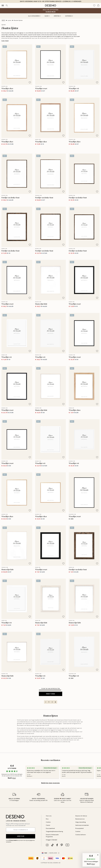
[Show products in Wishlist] (94, 5)
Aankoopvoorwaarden (82, 825)
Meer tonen (50, 694)
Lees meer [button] (5, 41)
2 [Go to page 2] (52, 702)
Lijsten (10, 20)
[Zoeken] (7, 5)
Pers (47, 819)
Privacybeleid (80, 828)
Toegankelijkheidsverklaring (54, 831)
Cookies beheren (81, 835)
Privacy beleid (13, 840)
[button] (91, 860)
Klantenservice (80, 819)
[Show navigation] (3, 5)
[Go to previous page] (46, 702)
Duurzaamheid (50, 828)
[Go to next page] (55, 702)
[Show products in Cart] (98, 5)
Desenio (56, 863)
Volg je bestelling (81, 822)
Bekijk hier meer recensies (50, 783)
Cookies (78, 831)
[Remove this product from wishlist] (30, 82)
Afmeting (57, 16)
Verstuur (21, 836)
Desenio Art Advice (81, 816)
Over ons (49, 816)
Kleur (47, 16)
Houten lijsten (18, 20)
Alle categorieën (34, 16)
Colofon (48, 822)
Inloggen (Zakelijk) (52, 840)
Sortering (69, 16)
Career (48, 825)
